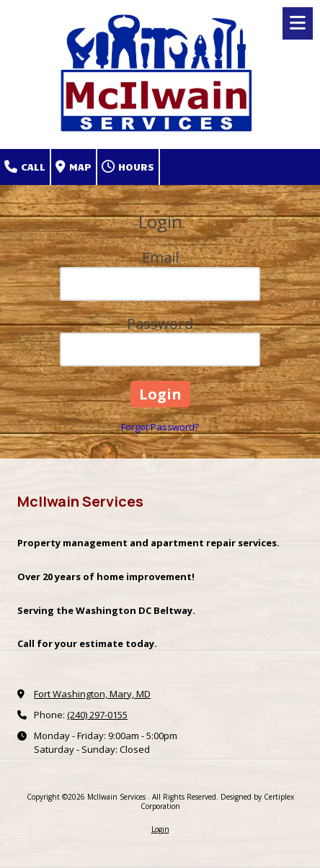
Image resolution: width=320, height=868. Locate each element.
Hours (128, 167)
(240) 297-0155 (97, 715)
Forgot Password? (160, 427)
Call (25, 167)
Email (160, 257)
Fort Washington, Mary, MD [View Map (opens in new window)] (92, 694)
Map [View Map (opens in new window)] (74, 167)
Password (160, 324)
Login (160, 829)
